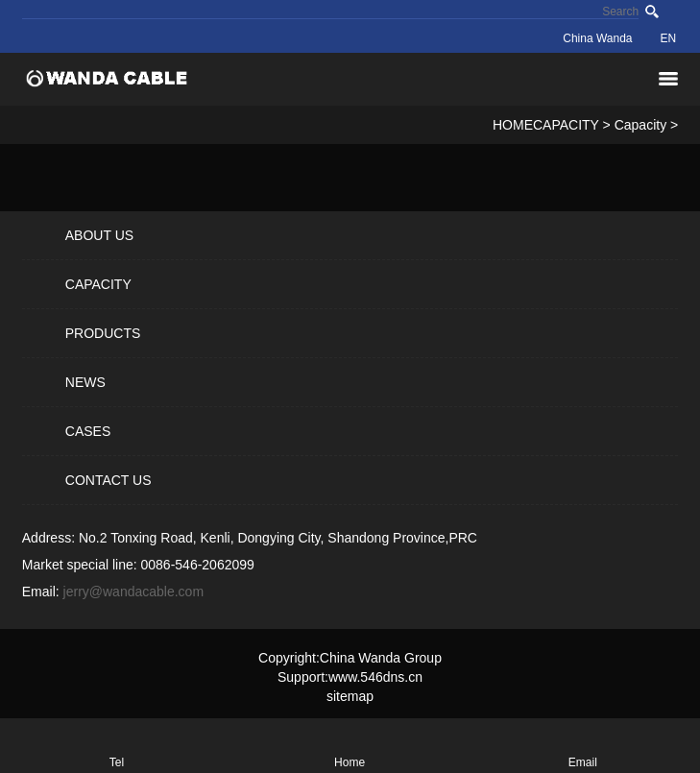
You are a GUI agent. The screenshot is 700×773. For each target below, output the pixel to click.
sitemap (350, 696)
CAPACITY (566, 125)
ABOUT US (99, 235)
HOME (513, 125)
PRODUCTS (103, 333)
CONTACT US (109, 480)
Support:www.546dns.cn (350, 677)
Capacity (640, 125)
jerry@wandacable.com (134, 592)
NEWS (85, 382)
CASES (88, 431)
